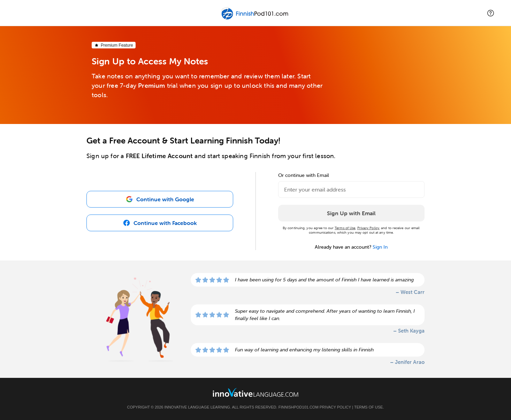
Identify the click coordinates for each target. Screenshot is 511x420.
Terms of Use (345, 228)
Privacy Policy (368, 228)
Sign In (380, 247)
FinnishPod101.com (299, 407)
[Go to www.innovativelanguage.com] (255, 392)
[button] (491, 13)
